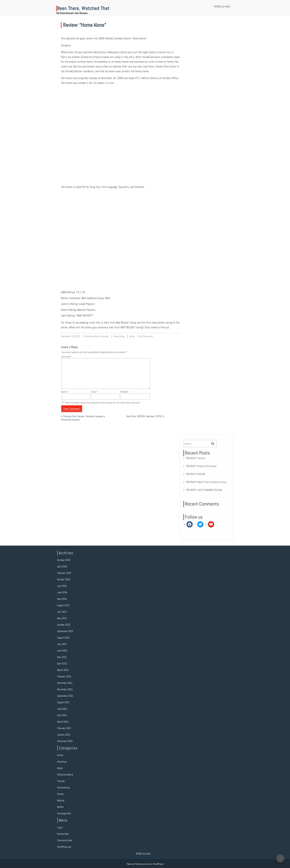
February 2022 (64, 676)
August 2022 (63, 638)
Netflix (60, 807)
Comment (67, 357)
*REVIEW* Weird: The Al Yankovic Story (206, 482)
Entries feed (63, 834)
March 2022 (63, 670)
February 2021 (64, 728)
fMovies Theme (134, 864)
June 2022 (62, 651)
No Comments (146, 336)
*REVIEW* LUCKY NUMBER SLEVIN (204, 490)
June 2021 (62, 709)
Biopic (60, 768)
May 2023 (62, 618)
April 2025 (62, 566)
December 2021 (65, 683)
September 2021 (65, 696)
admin (132, 336)
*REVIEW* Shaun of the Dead (201, 466)
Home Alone (119, 336)
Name (65, 392)
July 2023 (62, 612)
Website (124, 392)
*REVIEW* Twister (195, 458)
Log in (60, 827)
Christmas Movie (92, 336)
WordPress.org (64, 847)
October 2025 (64, 560)
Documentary (64, 787)
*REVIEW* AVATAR (195, 474)
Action (60, 755)
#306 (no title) (222, 6)
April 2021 (62, 715)
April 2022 (62, 663)
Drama (60, 794)
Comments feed (65, 840)
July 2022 (62, 644)
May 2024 (62, 599)
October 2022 (64, 625)
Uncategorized (64, 813)
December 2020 (65, 741)
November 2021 (65, 689)
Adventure (62, 762)
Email (94, 392)
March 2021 (63, 722)
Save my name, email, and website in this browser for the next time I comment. (103, 403)
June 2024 (62, 592)
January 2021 (64, 735)
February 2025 (64, 573)
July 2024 (62, 586)
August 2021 (63, 702)
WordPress (158, 864)
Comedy (105, 336)
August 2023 (63, 605)
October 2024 (64, 579)
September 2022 (65, 631)
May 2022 (62, 657)
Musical (61, 800)
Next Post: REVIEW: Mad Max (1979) (144, 416)
